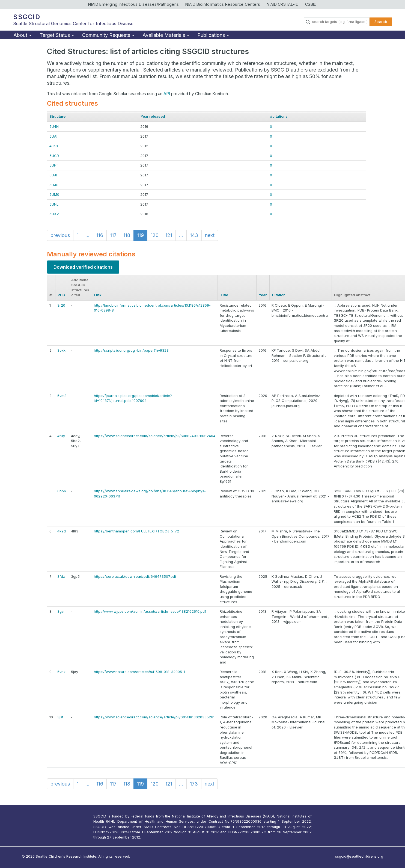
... (87, 235)
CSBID (311, 4)
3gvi (61, 611)
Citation (279, 295)
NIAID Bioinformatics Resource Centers (223, 4)
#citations (279, 116)
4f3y (61, 436)
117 (113, 235)
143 (194, 235)
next (210, 235)
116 (100, 235)
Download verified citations (83, 267)
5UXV (54, 214)
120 (155, 235)
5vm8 (62, 396)
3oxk (61, 350)
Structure (57, 116)
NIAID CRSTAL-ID (283, 4)
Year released (153, 116)
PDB (61, 295)
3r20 (61, 305)
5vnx (61, 672)
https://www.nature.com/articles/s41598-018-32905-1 (139, 672)
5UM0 (54, 194)
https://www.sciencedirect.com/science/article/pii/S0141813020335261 (154, 717)
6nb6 (62, 491)
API (167, 94)
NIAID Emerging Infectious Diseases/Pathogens (133, 4)
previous (60, 235)
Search (381, 22)
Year (263, 295)
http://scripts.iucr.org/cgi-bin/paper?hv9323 (131, 350)
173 (194, 784)
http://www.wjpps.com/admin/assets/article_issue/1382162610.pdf (150, 611)
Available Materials (166, 35)
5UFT (54, 165)
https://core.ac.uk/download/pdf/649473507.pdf (135, 576)
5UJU (54, 185)
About (22, 35)
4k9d (62, 531)
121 (169, 235)
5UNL (54, 204)
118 (127, 235)
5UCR (54, 156)
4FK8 (54, 146)
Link (98, 295)
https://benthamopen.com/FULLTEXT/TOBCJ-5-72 (136, 531)
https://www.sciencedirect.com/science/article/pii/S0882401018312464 (155, 436)
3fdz (61, 576)
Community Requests (108, 35)
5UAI (53, 136)
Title (224, 295)
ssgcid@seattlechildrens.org (359, 856)
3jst (60, 717)
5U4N (54, 126)
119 (140, 235)
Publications (213, 35)
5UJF (54, 175)
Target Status (57, 35)
